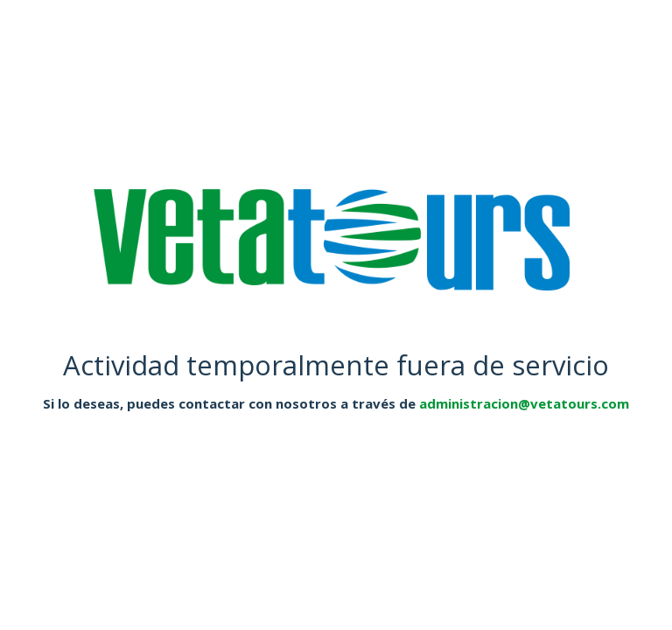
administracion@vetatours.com (524, 403)
